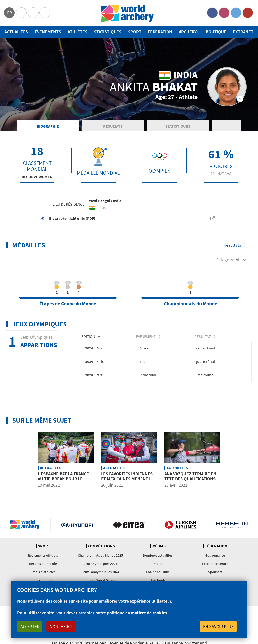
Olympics (21, 13)
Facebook (212, 13)
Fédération (160, 32)
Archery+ (189, 32)
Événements (48, 32)
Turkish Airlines (181, 525)
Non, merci (61, 626)
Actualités (16, 32)
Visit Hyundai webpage (77, 525)
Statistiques (108, 32)
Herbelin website (232, 525)
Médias (159, 546)
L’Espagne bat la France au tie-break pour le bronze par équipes (63, 479)
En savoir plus (218, 626)
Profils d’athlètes (43, 572)
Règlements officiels (43, 555)
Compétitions (101, 546)
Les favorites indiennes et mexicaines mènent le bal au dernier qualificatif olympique (127, 482)
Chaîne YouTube (158, 572)
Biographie (48, 126)
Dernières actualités (158, 555)
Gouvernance (215, 555)
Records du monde (43, 564)
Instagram (224, 13)
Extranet (243, 32)
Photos (158, 564)
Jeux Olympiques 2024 (100, 564)
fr (9, 13)
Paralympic (33, 13)
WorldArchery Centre (45, 13)
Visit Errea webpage (129, 525)
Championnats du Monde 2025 (100, 555)
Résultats (113, 126)
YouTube (248, 13)
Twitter (236, 13)
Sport (135, 32)
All (238, 260)
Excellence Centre (215, 564)
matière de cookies (149, 613)
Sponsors (215, 572)
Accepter (30, 626)
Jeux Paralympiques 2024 (100, 572)
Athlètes (77, 32)
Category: (225, 260)
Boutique (216, 32)
